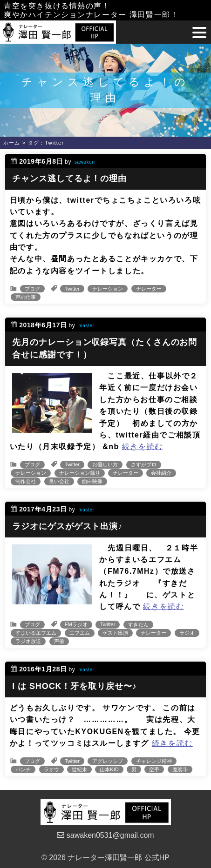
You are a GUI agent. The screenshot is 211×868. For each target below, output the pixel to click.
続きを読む (143, 447)
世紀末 (79, 769)
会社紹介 (161, 473)
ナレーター (149, 289)
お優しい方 (105, 464)
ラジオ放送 (28, 641)
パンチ (23, 769)
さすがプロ (144, 464)
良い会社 (59, 481)
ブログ (32, 289)
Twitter (72, 289)
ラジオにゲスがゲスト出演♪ (67, 526)
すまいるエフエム (36, 633)
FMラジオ (76, 624)
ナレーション (108, 289)
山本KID (109, 769)
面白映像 (92, 481)
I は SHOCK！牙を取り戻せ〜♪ (74, 686)
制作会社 (26, 481)
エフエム (80, 633)
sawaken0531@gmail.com (105, 835)
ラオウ (51, 769)
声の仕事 (26, 297)
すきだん (138, 624)
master (86, 326)
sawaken (85, 162)
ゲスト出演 (115, 633)
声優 (59, 641)
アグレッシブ (108, 761)
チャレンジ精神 (154, 761)
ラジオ (187, 633)
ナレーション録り (80, 473)
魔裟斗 (180, 769)
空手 (154, 769)
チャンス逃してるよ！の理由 (69, 179)
